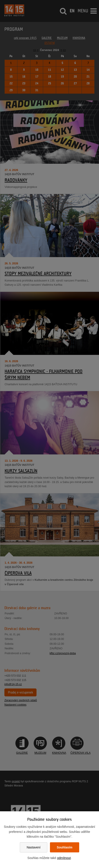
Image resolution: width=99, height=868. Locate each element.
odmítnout (64, 858)
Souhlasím (65, 847)
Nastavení (34, 847)
